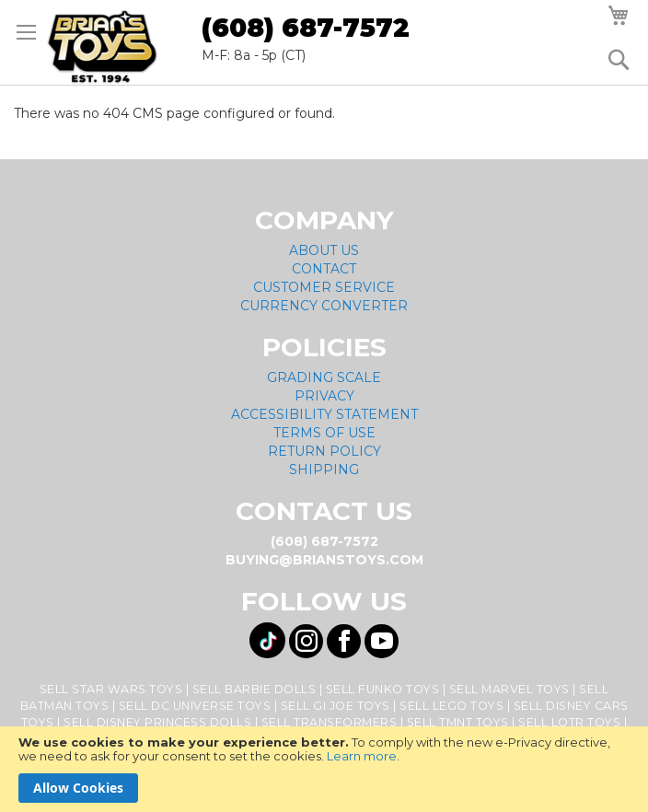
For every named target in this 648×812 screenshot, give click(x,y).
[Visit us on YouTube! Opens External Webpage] (382, 641)
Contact (324, 269)
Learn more (362, 756)
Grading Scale (324, 377)
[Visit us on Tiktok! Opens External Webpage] (267, 640)
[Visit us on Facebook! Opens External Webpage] (344, 641)
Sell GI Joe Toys (336, 706)
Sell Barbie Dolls (255, 689)
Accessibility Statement (324, 414)
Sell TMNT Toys (458, 722)
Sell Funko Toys (383, 689)
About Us (324, 250)
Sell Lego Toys (451, 706)
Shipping (324, 470)
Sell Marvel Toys (509, 689)
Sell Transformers (330, 722)
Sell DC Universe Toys (195, 706)
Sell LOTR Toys (569, 722)
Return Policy (324, 451)
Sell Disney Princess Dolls (157, 722)
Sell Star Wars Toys (111, 689)
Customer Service (324, 287)
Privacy (324, 396)
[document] (324, 769)
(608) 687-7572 (306, 28)
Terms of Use (324, 433)
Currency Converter (324, 306)
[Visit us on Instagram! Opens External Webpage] (306, 641)
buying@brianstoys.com (324, 560)
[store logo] (102, 47)
